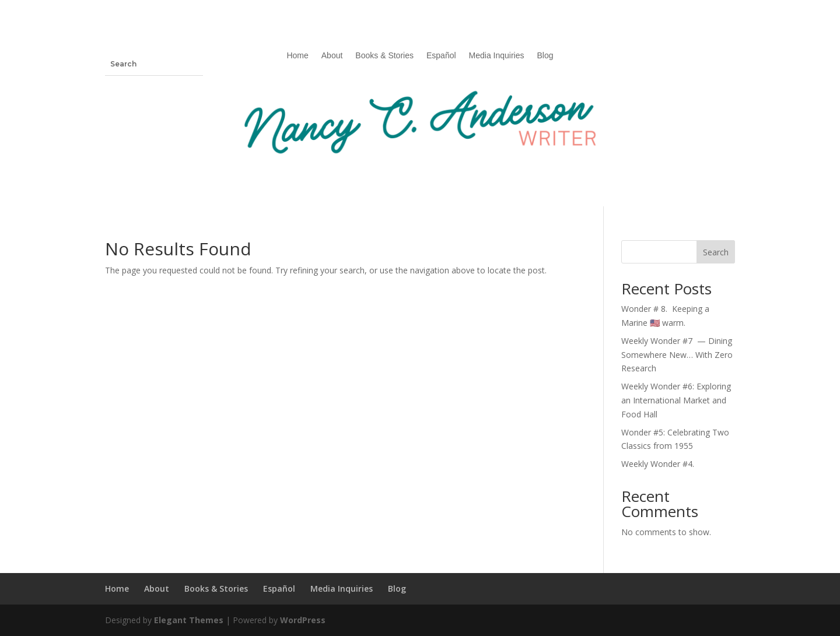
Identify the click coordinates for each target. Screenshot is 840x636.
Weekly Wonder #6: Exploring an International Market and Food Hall (676, 400)
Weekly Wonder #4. (658, 464)
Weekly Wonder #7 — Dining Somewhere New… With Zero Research (677, 355)
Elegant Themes (189, 620)
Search (716, 252)
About (332, 56)
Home (297, 56)
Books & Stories (384, 56)
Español (441, 56)
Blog (545, 56)
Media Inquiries (497, 56)
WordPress (303, 620)
